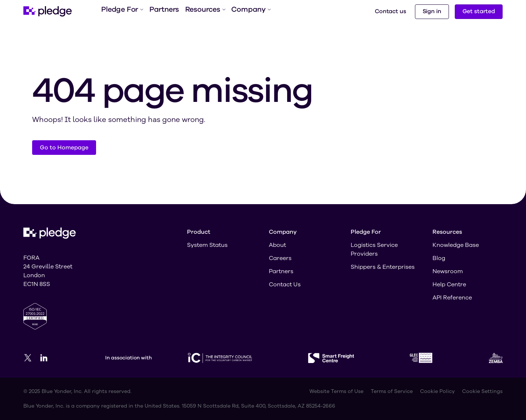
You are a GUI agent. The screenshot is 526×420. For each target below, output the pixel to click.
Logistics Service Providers (374, 249)
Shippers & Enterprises (383, 267)
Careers (280, 258)
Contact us (390, 11)
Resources (205, 11)
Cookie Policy (437, 391)
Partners (163, 11)
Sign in (432, 11)
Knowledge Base (456, 245)
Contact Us (285, 285)
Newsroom (448, 271)
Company (250, 11)
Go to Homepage (64, 148)
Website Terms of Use (336, 391)
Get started (479, 11)
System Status (207, 245)
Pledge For (122, 11)
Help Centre (449, 285)
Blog (439, 258)
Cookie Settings (482, 391)
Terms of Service (392, 391)
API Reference (452, 298)
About (277, 245)
